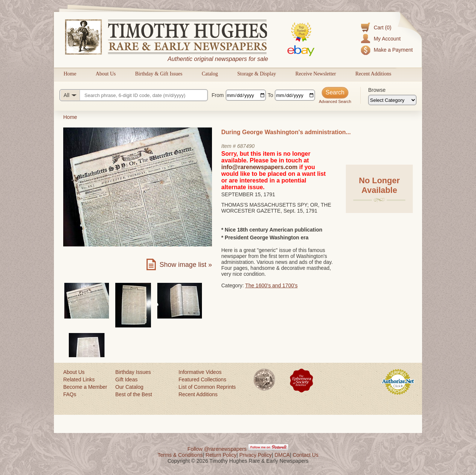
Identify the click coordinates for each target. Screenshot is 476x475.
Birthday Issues (133, 372)
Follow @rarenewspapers (217, 449)
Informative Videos (200, 372)
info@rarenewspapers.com (259, 167)
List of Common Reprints (207, 387)
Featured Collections (202, 379)
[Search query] (134, 95)
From (218, 95)
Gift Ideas (126, 379)
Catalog (210, 74)
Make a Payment (393, 50)
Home (70, 74)
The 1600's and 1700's (271, 285)
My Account (387, 39)
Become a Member (85, 387)
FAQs (70, 394)
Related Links (79, 379)
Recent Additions (373, 74)
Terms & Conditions (180, 455)
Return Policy (221, 455)
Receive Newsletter (316, 74)
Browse (377, 90)
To (271, 95)
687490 (246, 146)
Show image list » (186, 265)
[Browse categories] (392, 100)
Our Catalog (129, 387)
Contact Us (305, 455)
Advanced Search (335, 101)
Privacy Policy (256, 455)
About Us (106, 74)
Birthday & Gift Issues (159, 74)
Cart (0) (382, 28)
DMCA (282, 455)
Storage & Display (257, 74)
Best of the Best (134, 394)
